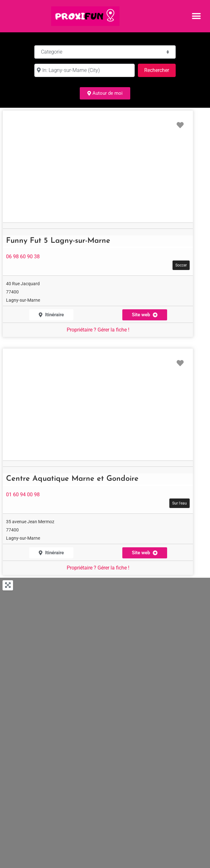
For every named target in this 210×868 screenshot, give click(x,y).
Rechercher (160, 70)
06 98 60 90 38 (23, 257)
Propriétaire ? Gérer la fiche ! (98, 330)
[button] (196, 16)
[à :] (85, 70)
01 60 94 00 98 (23, 495)
